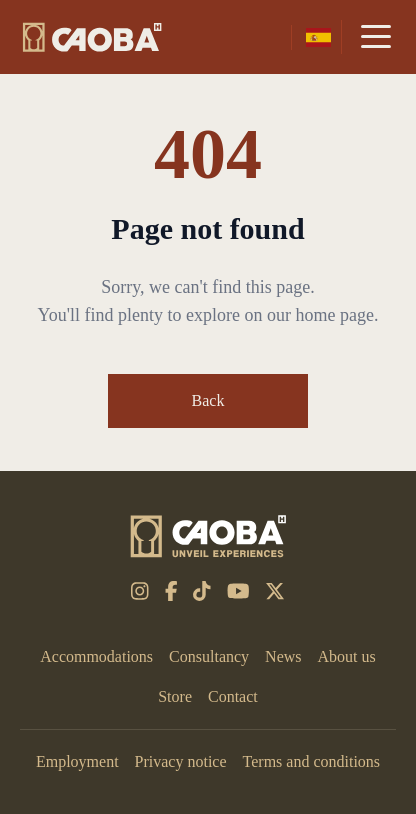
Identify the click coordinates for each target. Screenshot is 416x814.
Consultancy (209, 656)
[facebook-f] (171, 591)
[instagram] (140, 591)
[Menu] (376, 37)
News (283, 656)
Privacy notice (181, 761)
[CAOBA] (92, 37)
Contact (233, 696)
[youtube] (238, 591)
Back (208, 400)
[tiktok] (202, 591)
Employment (77, 761)
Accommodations (96, 656)
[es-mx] (318, 37)
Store (175, 696)
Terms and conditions (312, 761)
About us (347, 656)
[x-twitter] (275, 591)
